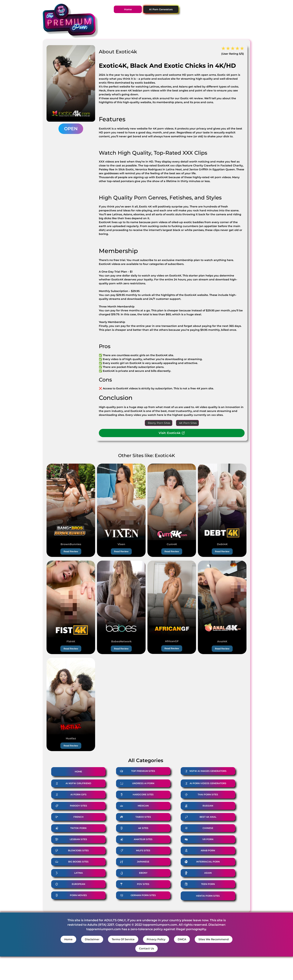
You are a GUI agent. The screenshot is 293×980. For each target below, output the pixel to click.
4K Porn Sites (188, 423)
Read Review (71, 551)
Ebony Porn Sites (159, 423)
